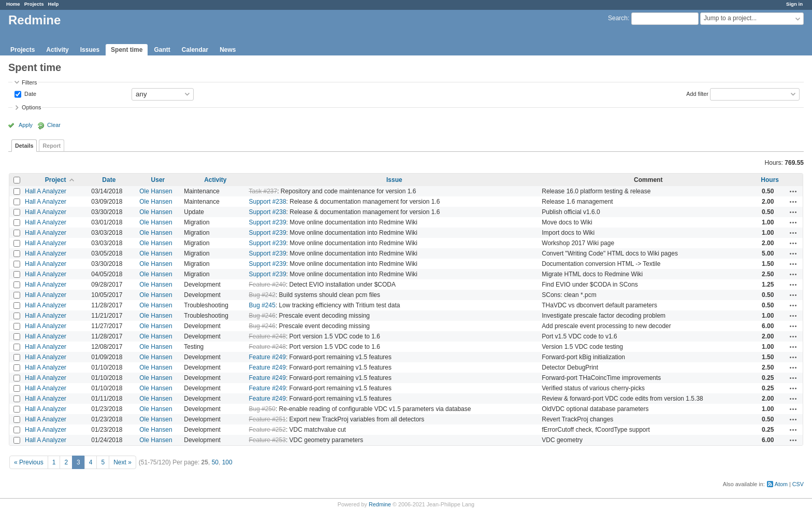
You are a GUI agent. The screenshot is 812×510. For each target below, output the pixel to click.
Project (56, 180)
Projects (34, 4)
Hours (770, 180)
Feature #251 (267, 419)
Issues (90, 50)
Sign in (794, 4)
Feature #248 (267, 336)
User (158, 180)
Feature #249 (267, 357)
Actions (793, 191)
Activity (57, 50)
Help (54, 4)
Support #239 (268, 222)
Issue (394, 180)
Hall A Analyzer (46, 191)
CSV (798, 484)
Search (618, 18)
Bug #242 (262, 295)
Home (13, 4)
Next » (122, 462)
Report (52, 146)
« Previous (29, 462)
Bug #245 (262, 305)
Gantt (162, 50)
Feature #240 (267, 285)
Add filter (697, 93)
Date (30, 93)
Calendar (195, 50)
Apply (26, 125)
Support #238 (268, 202)
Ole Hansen (156, 191)
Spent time (127, 50)
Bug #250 (262, 409)
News (228, 50)
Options (31, 107)
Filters (29, 82)
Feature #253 (267, 440)
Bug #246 (262, 316)
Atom (781, 484)
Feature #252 (267, 430)
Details (24, 146)
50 (215, 462)
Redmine (380, 504)
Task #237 (263, 191)
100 (227, 462)
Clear (54, 125)
